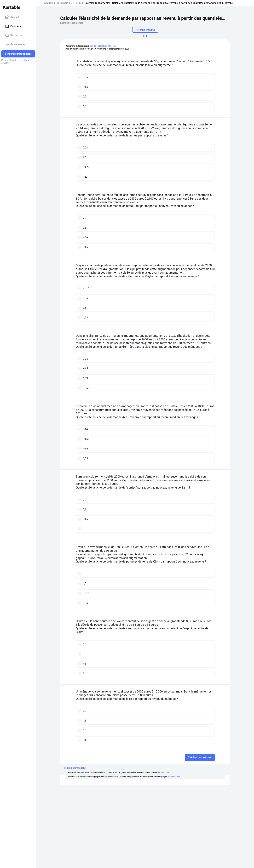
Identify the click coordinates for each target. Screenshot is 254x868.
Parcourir (13, 26)
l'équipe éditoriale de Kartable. (103, 46)
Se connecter (15, 44)
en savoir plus (164, 772)
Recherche (14, 35)
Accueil (12, 17)
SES (78, 3)
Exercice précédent (75, 768)
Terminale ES (64, 3)
